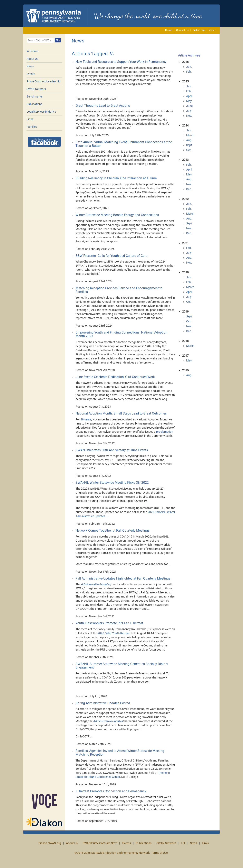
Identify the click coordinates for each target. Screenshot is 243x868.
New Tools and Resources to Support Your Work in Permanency (121, 62)
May (189, 101)
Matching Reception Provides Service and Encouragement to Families (119, 290)
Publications (34, 104)
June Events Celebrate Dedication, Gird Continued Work (115, 377)
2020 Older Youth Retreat (114, 633)
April (189, 96)
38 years (86, 419)
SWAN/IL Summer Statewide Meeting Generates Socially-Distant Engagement (122, 666)
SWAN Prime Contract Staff (100, 843)
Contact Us (182, 30)
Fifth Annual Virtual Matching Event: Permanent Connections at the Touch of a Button (124, 144)
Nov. (189, 116)
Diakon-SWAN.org (50, 843)
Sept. (189, 145)
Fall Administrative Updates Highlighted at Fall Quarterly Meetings (123, 578)
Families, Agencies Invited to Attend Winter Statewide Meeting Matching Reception (120, 753)
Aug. (189, 140)
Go (58, 40)
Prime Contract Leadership (43, 81)
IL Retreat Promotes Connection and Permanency (111, 791)
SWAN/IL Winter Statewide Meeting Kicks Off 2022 (112, 483)
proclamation (165, 432)
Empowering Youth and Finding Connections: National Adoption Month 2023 (121, 334)
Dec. (189, 189)
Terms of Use (159, 853)
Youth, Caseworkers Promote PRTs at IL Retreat (109, 623)
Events (31, 74)
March (190, 135)
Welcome (32, 51)
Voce (212, 30)
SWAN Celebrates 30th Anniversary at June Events (112, 450)
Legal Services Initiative (41, 112)
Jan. (189, 67)
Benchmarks (35, 96)
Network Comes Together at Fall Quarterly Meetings (113, 530)
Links (30, 119)
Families (32, 127)
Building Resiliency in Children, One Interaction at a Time (116, 178)
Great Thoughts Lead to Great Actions (103, 106)
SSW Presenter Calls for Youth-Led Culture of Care (111, 256)
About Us (32, 59)
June (189, 106)
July (189, 111)
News (30, 66)
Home (169, 30)
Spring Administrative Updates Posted (103, 703)
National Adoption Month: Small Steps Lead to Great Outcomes (121, 413)
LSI (183, 843)
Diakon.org (199, 30)
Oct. (189, 150)
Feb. (189, 72)
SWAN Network (36, 89)
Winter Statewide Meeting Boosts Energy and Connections (117, 215)
